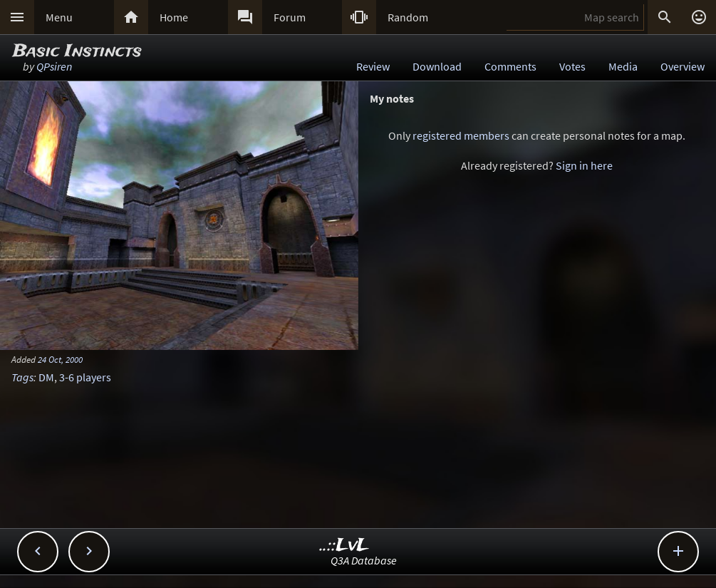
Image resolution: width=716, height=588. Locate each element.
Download (437, 66)
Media (623, 66)
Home (174, 17)
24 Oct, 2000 (60, 359)
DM (46, 377)
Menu (59, 17)
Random (408, 17)
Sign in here (584, 165)
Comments (510, 66)
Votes (572, 66)
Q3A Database (364, 560)
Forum (290, 17)
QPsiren (54, 66)
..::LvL (344, 546)
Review (373, 66)
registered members (461, 135)
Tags (22, 377)
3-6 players (85, 377)
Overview (683, 66)
